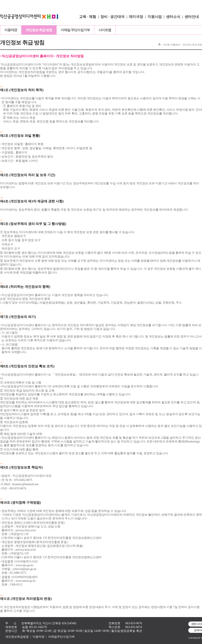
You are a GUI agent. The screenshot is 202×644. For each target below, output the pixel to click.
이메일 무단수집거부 (75, 30)
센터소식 (173, 17)
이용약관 (11, 30)
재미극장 (136, 17)
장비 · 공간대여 (112, 17)
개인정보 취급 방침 (39, 30)
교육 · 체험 (88, 17)
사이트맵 (105, 30)
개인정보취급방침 (17, 637)
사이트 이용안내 (171, 45)
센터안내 (192, 17)
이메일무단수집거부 (61, 637)
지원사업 (155, 17)
